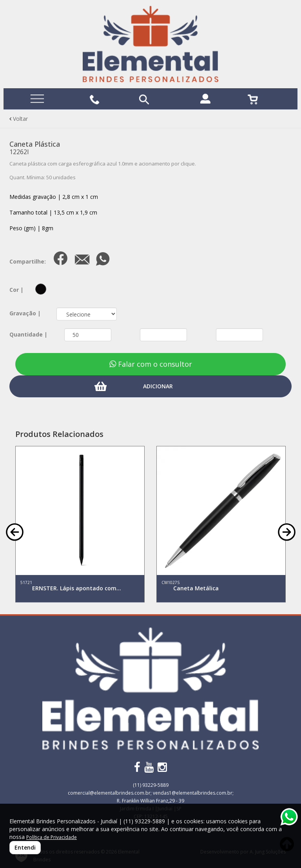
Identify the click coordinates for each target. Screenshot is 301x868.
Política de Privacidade (52, 837)
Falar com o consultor (151, 364)
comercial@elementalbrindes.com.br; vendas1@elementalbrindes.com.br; (151, 793)
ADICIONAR (158, 386)
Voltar (19, 119)
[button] (15, 531)
